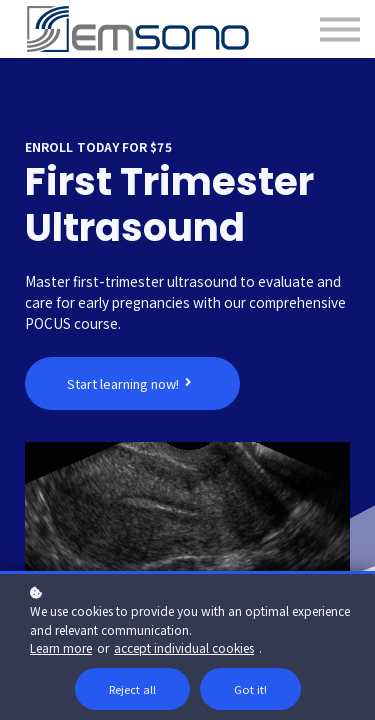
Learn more (61, 647)
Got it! (250, 689)
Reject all (132, 689)
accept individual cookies (184, 647)
